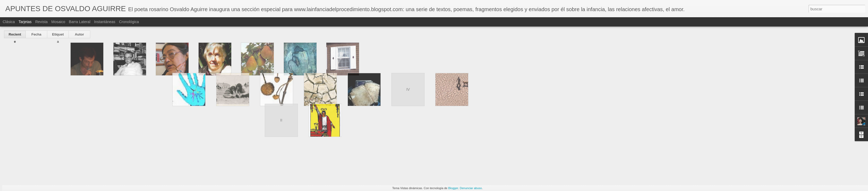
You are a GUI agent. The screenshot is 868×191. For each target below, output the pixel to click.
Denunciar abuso (471, 188)
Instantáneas (105, 22)
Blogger (453, 188)
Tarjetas (25, 22)
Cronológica (129, 22)
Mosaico (58, 22)
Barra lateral (80, 22)
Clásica (9, 22)
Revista (42, 22)
